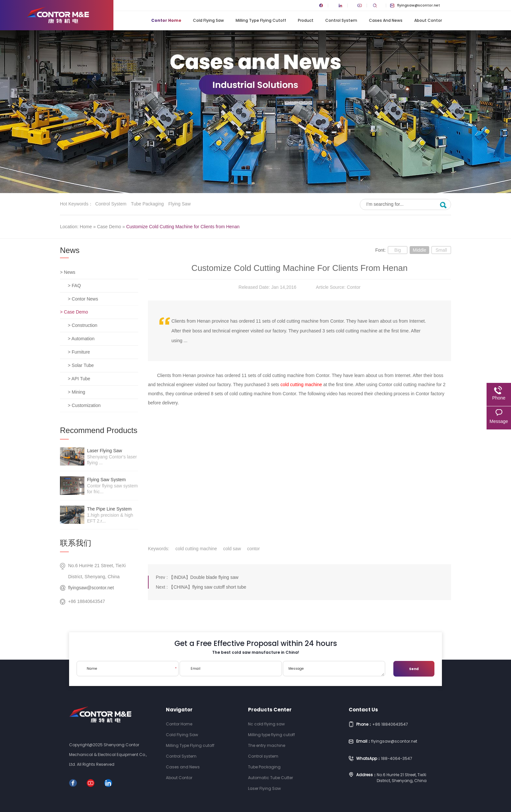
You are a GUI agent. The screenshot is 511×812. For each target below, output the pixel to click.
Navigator (179, 710)
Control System (341, 20)
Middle (419, 250)
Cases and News (386, 20)
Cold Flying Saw (208, 20)
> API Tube (79, 379)
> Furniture (79, 352)
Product (306, 20)
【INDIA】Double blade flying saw (204, 577)
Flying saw (180, 204)
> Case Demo (74, 312)
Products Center (270, 710)
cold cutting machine (301, 385)
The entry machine (267, 745)
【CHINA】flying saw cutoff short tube (207, 587)
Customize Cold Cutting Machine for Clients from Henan (183, 227)
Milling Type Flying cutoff (261, 20)
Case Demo (109, 227)
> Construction (83, 325)
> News (68, 272)
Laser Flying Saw (104, 451)
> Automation (81, 339)
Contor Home (166, 20)
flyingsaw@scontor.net (415, 5)
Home (86, 227)
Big (398, 250)
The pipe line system (109, 509)
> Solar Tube (81, 365)
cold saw (232, 549)
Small (441, 250)
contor (253, 549)
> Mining (76, 392)
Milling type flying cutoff (271, 735)
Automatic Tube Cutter (270, 778)
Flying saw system (106, 480)
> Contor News (83, 299)
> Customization (84, 405)
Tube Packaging (147, 204)
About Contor (428, 20)
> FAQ (74, 286)
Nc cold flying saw (266, 724)
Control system (111, 204)
